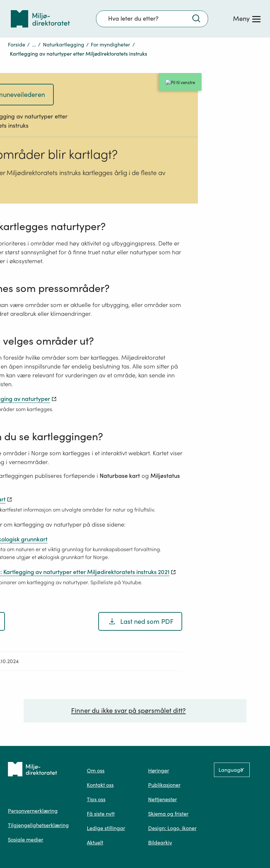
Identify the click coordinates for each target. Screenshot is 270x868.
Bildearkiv (160, 842)
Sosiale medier (26, 840)
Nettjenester (163, 799)
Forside (17, 45)
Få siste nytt (101, 814)
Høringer (159, 770)
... (34, 45)
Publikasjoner (164, 785)
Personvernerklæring (33, 811)
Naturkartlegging (64, 45)
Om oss (96, 770)
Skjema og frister (168, 814)
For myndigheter (110, 45)
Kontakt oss (100, 785)
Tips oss (96, 799)
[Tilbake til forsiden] (40, 19)
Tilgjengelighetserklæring (38, 825)
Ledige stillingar (106, 828)
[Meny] (247, 19)
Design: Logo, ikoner (172, 828)
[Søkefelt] (152, 19)
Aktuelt (95, 842)
